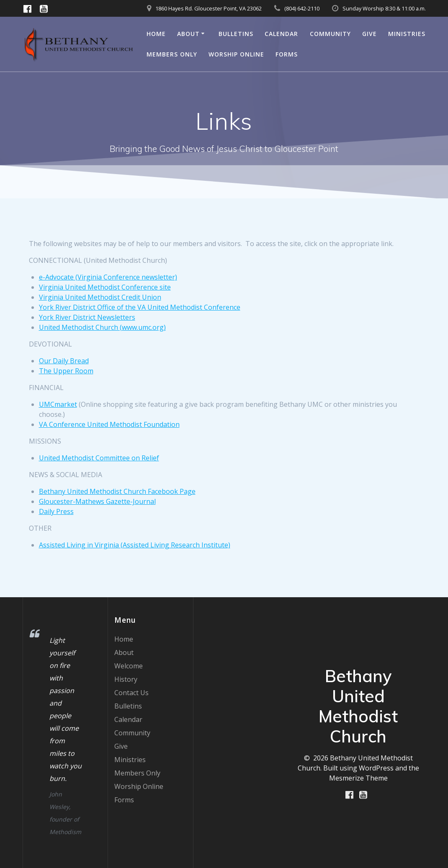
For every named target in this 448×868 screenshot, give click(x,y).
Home (156, 34)
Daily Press (56, 511)
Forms (287, 54)
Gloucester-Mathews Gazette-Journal (97, 501)
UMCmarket (58, 404)
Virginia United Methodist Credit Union (100, 297)
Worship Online (236, 54)
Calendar (281, 34)
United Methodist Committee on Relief (99, 458)
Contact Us (131, 693)
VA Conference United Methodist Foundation (109, 424)
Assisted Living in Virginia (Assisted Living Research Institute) (135, 545)
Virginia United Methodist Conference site (105, 287)
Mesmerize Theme (358, 778)
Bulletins (236, 34)
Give (369, 34)
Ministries (407, 34)
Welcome (129, 666)
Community (330, 34)
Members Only (172, 54)
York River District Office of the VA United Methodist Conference (140, 307)
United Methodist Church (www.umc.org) (102, 327)
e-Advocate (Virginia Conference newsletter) (108, 277)
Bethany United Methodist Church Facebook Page (117, 491)
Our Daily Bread (64, 361)
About (188, 34)
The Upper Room (66, 371)
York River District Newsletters (87, 317)
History (126, 679)
